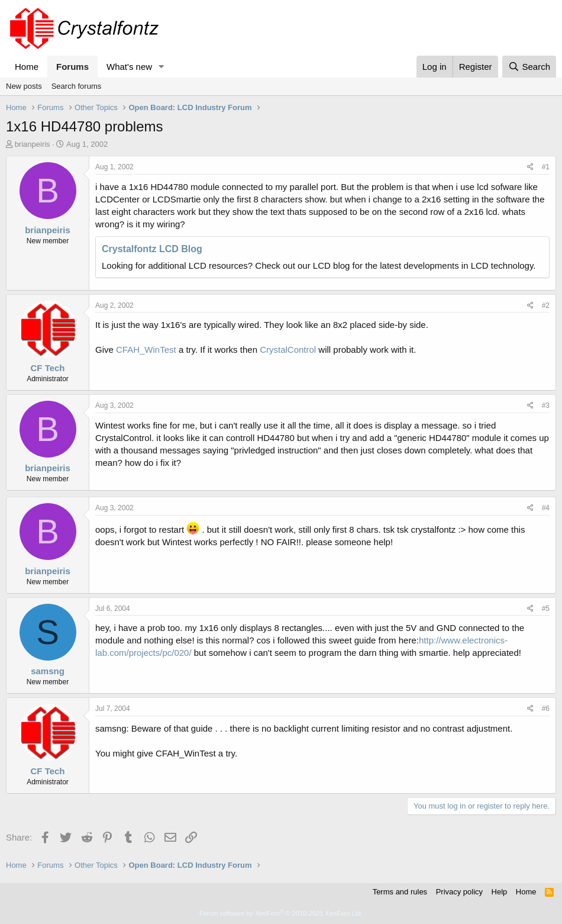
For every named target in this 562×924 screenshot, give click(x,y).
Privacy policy (459, 892)
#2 (546, 305)
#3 (546, 405)
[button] (162, 67)
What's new (129, 67)
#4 (546, 508)
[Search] (529, 67)
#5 (546, 609)
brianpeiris (33, 144)
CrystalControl (288, 350)
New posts (24, 86)
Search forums (77, 86)
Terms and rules (400, 892)
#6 (546, 709)
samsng (48, 671)
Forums (72, 67)
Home (27, 67)
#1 (546, 167)
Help (500, 892)
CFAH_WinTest (146, 350)
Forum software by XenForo (281, 913)
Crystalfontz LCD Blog (152, 249)
